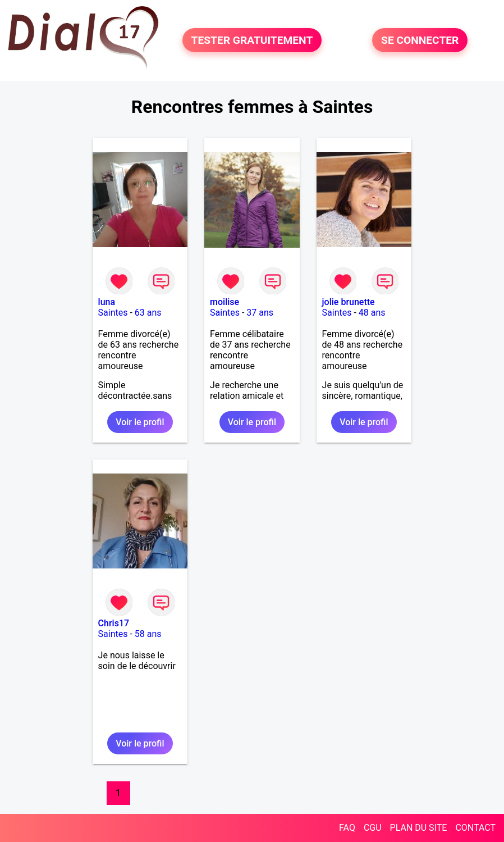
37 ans (260, 313)
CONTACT (475, 828)
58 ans (148, 634)
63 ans (148, 313)
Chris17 (114, 623)
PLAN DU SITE (419, 828)
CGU (373, 828)
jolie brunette (349, 302)
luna (107, 302)
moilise (224, 302)
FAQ (347, 828)
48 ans (372, 313)
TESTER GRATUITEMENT (252, 40)
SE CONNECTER (420, 40)
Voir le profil (140, 422)
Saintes (113, 313)
